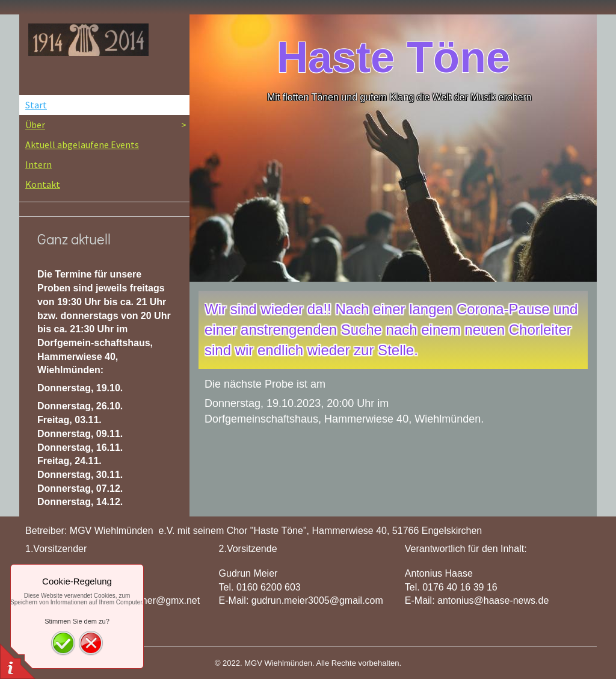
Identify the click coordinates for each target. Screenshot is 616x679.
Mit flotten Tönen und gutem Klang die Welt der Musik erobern (399, 97)
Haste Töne (393, 57)
